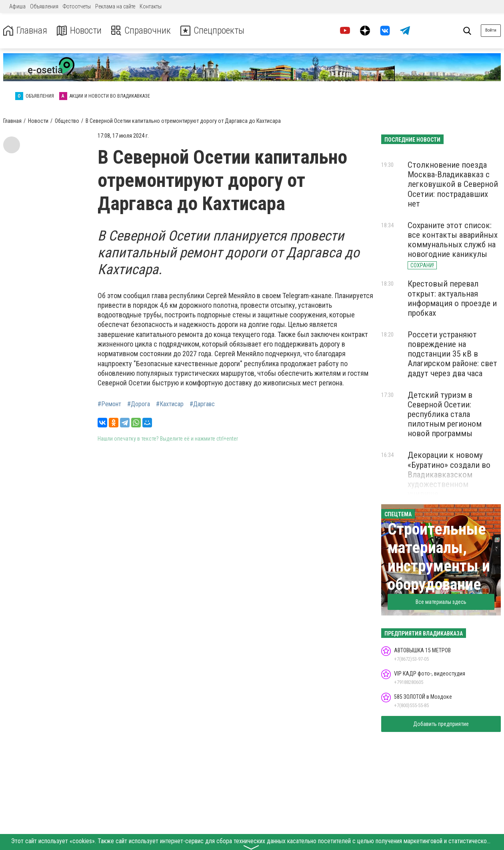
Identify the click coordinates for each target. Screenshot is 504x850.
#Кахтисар (170, 404)
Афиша (17, 6)
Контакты (151, 6)
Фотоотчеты (77, 6)
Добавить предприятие (441, 724)
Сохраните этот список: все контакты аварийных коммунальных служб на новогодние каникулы (453, 240)
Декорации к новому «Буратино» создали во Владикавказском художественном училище (449, 474)
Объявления (44, 6)
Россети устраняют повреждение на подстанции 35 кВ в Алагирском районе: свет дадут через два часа (452, 354)
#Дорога (139, 404)
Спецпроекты (214, 31)
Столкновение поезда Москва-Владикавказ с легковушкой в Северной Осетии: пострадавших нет (453, 184)
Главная (25, 31)
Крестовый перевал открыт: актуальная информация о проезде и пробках (452, 298)
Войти (491, 30)
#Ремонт (109, 404)
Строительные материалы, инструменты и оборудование (439, 557)
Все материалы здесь (441, 602)
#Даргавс (202, 404)
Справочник (141, 31)
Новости (79, 31)
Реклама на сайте (115, 6)
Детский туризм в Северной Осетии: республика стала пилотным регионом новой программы (445, 414)
